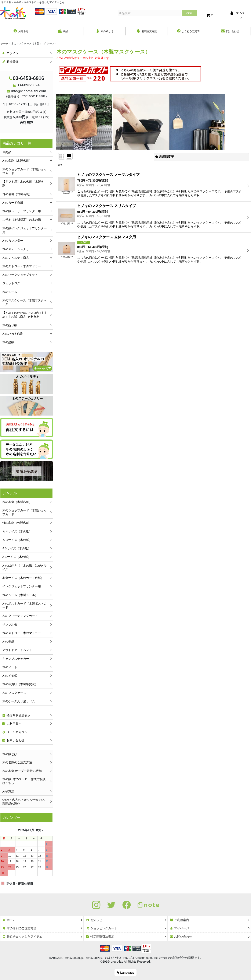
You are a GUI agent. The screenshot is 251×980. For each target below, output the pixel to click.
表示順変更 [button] (165, 157)
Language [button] (125, 973)
